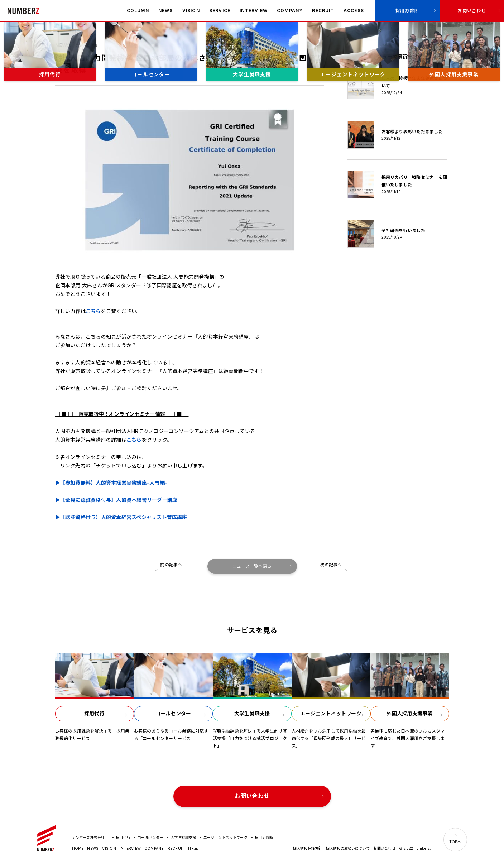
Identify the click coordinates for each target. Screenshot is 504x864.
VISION (191, 11)
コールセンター (150, 837)
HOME (78, 848)
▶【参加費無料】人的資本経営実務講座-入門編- (111, 483)
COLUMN (138, 11)
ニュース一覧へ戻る (252, 566)
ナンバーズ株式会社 (23, 11)
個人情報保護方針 (308, 848)
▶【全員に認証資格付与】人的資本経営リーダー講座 (116, 500)
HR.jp (193, 848)
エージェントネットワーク (225, 837)
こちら (93, 311)
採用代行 (123, 837)
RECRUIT (323, 11)
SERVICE (220, 11)
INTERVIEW (254, 11)
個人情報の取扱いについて (348, 848)
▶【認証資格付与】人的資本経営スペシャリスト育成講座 (121, 517)
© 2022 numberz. (415, 848)
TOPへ (455, 842)
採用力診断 (407, 11)
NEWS (166, 11)
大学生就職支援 (183, 837)
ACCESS (354, 11)
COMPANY (290, 11)
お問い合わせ (472, 11)
